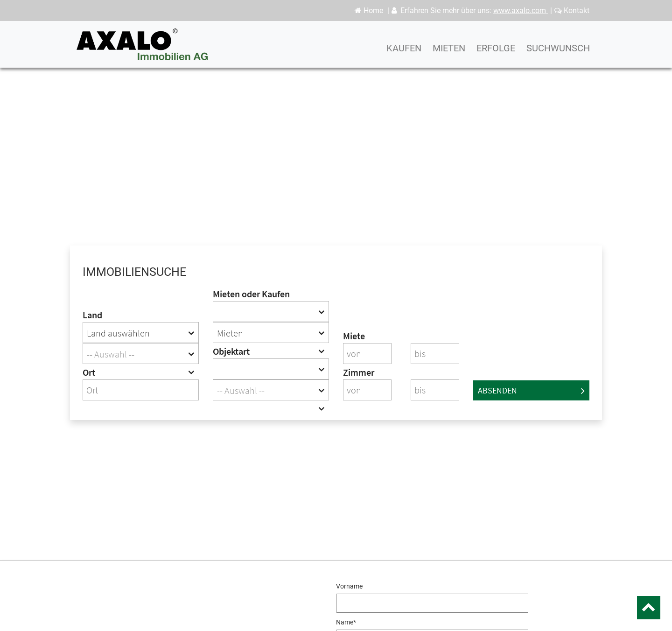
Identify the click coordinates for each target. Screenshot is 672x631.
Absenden (531, 390)
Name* (346, 622)
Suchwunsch (558, 54)
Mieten (449, 54)
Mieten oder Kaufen (251, 294)
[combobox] (141, 333)
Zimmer (359, 372)
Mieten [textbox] (230, 333)
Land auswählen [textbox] (118, 333)
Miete (354, 336)
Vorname (349, 586)
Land (92, 315)
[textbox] (141, 354)
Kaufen (404, 54)
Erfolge (496, 54)
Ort (89, 372)
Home (369, 11)
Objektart (231, 351)
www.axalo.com (521, 11)
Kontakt (572, 11)
